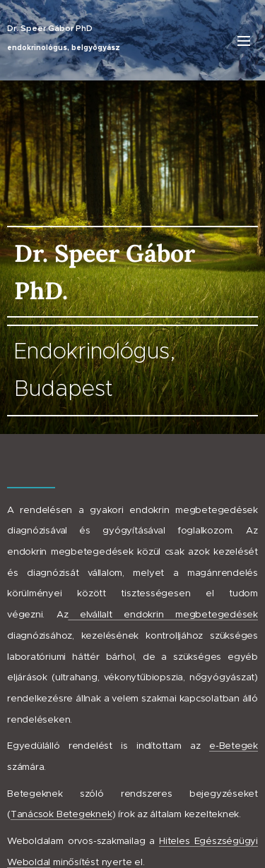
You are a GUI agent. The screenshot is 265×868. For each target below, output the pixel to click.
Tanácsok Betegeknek (61, 814)
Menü (244, 41)
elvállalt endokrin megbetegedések (163, 614)
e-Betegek (234, 746)
